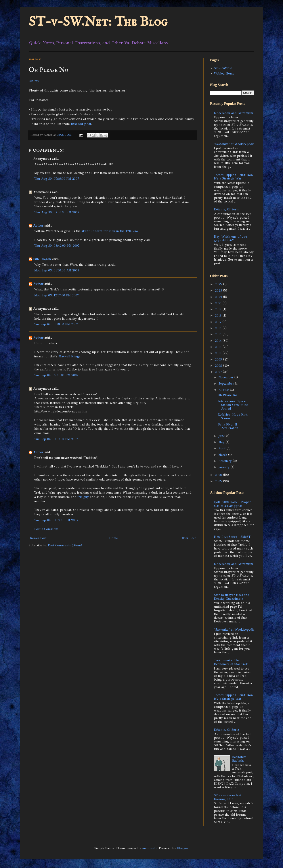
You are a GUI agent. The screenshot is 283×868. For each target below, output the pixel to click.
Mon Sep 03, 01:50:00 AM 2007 (57, 270)
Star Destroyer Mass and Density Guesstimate (232, 597)
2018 (219, 316)
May (222, 442)
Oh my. (34, 81)
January (225, 467)
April (223, 448)
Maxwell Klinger (70, 356)
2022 (219, 297)
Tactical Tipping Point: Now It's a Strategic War (234, 177)
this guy (83, 497)
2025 (219, 284)
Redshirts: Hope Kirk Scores (233, 416)
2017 (219, 322)
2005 (219, 481)
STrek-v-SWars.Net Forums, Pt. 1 (228, 797)
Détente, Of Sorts (226, 209)
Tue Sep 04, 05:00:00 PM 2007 (56, 375)
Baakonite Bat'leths (239, 759)
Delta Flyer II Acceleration (228, 426)
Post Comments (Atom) (65, 545)
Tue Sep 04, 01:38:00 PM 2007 (56, 324)
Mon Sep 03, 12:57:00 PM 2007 (56, 295)
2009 (219, 360)
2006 (219, 475)
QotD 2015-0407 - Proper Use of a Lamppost (232, 504)
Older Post (188, 538)
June (222, 436)
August (224, 390)
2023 (219, 291)
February (226, 461)
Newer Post (38, 538)
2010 (219, 353)
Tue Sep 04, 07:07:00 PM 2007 (56, 439)
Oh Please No (227, 395)
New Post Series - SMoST (232, 537)
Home (114, 538)
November (226, 377)
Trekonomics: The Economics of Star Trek (231, 662)
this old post (81, 124)
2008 (219, 366)
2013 (219, 347)
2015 (219, 334)
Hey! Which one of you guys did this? (231, 238)
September (227, 384)
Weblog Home (224, 73)
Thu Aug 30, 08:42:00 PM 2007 (57, 246)
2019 (219, 309)
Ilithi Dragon (42, 259)
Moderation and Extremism (234, 113)
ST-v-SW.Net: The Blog (98, 22)
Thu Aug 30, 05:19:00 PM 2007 (57, 179)
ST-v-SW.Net (223, 68)
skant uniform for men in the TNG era (110, 231)
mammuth (150, 848)
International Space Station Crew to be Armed (233, 405)
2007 (219, 372)
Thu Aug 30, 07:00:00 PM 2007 (57, 212)
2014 (219, 341)
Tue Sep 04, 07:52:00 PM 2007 (56, 520)
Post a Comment (46, 529)
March (223, 455)
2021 (219, 303)
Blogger (183, 848)
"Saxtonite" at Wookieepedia (234, 144)
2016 (219, 328)
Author (38, 226)
